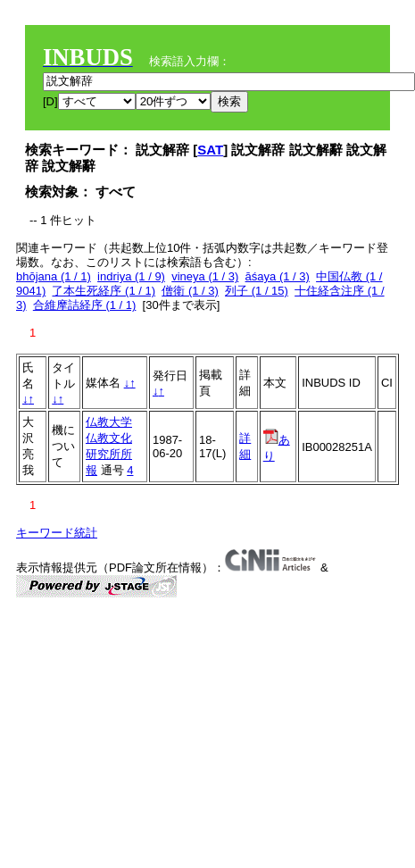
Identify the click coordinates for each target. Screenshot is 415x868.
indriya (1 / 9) (131, 276)
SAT (210, 150)
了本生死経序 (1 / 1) (104, 291)
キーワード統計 (57, 533)
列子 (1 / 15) (257, 291)
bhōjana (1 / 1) (54, 276)
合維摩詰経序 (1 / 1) (85, 305)
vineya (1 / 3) (205, 276)
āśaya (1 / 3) (278, 276)
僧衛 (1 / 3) (190, 291)
